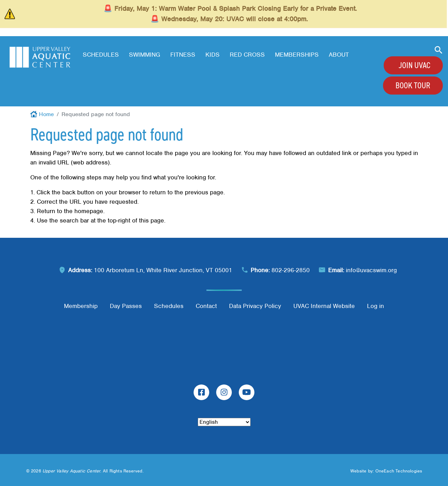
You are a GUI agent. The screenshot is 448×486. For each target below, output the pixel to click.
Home (46, 114)
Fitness (183, 55)
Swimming (145, 55)
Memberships (297, 55)
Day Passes (126, 306)
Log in (376, 306)
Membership (81, 306)
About (339, 55)
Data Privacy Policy (255, 306)
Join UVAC (414, 65)
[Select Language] (224, 422)
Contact (206, 306)
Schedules (101, 55)
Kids (213, 55)
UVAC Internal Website (324, 306)
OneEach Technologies (399, 471)
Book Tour (413, 86)
